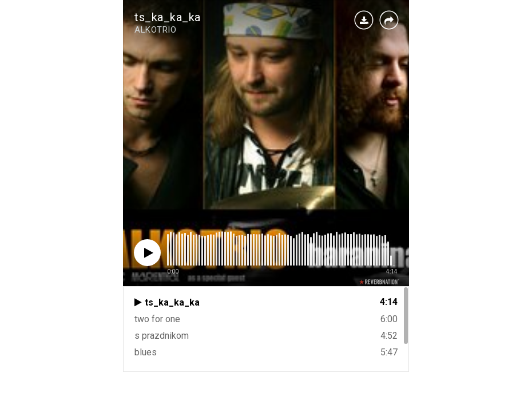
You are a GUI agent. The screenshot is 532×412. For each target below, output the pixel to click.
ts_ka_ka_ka (168, 17)
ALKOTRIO (155, 30)
